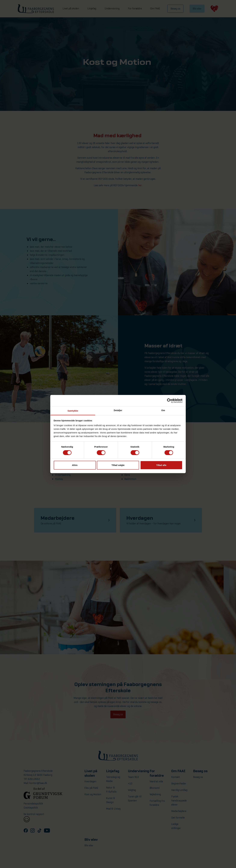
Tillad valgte (118, 465)
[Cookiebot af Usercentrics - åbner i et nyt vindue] (169, 401)
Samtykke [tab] (73, 411)
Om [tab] (163, 410)
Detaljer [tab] (118, 410)
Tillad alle (161, 465)
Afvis (75, 465)
